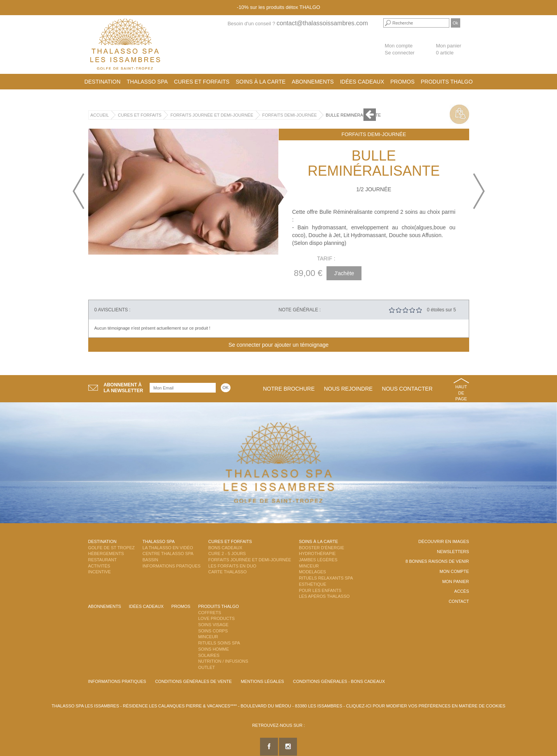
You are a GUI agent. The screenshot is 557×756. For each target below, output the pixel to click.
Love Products (217, 618)
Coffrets (210, 613)
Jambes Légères (318, 560)
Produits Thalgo (447, 82)
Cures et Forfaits (202, 82)
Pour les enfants (320, 590)
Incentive (100, 572)
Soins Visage (213, 625)
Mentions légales (262, 681)
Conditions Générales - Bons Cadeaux (339, 681)
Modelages (313, 572)
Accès (462, 591)
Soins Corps (213, 631)
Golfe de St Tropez (112, 548)
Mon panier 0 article (448, 49)
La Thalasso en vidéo (168, 548)
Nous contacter (407, 389)
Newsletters (453, 552)
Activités (99, 566)
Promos (402, 82)
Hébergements (106, 553)
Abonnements (313, 82)
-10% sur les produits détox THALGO (278, 7)
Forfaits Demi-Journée (290, 115)
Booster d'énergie (321, 548)
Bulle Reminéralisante (353, 115)
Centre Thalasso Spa (168, 553)
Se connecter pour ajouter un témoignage (279, 345)
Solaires (209, 655)
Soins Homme (214, 649)
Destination (102, 82)
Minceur (309, 566)
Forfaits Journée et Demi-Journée (212, 115)
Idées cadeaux (362, 82)
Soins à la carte (260, 82)
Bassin (150, 560)
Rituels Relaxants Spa (326, 578)
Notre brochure (289, 389)
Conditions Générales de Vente (193, 681)
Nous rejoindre (348, 389)
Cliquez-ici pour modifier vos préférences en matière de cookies (426, 706)
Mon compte (399, 46)
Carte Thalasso (228, 572)
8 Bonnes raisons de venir (437, 561)
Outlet (207, 667)
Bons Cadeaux (225, 548)
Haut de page (461, 393)
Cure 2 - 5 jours (227, 553)
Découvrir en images (444, 541)
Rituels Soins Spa (219, 643)
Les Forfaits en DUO (232, 566)
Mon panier (456, 581)
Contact (459, 601)
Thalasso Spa (147, 82)
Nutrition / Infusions (223, 661)
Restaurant (103, 560)
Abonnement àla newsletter (124, 388)
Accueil (100, 115)
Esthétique (313, 584)
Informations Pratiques (172, 566)
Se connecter (400, 53)
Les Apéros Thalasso (324, 596)
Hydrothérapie (317, 553)
